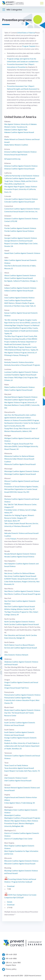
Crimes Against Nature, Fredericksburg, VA (19, 803)
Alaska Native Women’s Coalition (16, 145)
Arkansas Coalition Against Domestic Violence (21, 166)
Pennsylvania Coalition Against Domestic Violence (22, 695)
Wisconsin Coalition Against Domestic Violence (21, 861)
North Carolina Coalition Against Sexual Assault (22, 624)
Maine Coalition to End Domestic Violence (19, 387)
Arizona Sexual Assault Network (16, 155)
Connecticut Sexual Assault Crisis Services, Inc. (21, 212)
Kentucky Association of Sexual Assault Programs (22, 365)
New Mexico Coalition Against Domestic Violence (22, 591)
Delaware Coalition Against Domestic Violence (21, 219)
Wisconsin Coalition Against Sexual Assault (20, 864)
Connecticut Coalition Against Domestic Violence (22, 209)
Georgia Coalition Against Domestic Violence (21, 238)
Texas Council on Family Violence (16, 765)
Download (11, 886)
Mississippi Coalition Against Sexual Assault (20, 474)
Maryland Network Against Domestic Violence (21, 397)
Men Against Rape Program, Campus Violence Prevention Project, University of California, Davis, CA (21, 189)
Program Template (29, 46)
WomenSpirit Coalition (12, 815)
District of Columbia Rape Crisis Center (18, 839)
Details (10, 902)
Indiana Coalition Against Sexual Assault (19, 291)
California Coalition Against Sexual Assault (20, 178)
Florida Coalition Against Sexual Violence (19, 231)
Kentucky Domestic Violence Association (19, 362)
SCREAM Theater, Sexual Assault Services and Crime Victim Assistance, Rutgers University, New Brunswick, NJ (22, 581)
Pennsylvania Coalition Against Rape (18, 698)
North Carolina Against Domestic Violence (19, 622)
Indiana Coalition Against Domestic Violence (20, 288)
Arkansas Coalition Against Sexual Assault (19, 169)
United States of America (26, 33)
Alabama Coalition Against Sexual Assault (19, 132)
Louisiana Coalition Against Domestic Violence (21, 372)
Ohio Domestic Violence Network (16, 655)
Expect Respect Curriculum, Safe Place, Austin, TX (22, 771)
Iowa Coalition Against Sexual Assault (18, 300)
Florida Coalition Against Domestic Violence (20, 228)
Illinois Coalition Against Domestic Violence (20, 275)
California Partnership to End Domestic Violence (22, 176)
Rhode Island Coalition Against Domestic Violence (22, 710)
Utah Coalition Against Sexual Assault (18, 781)
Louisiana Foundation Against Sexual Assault (20, 375)
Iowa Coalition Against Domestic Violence (19, 298)
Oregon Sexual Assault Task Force (16, 688)
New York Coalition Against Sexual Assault (20, 606)
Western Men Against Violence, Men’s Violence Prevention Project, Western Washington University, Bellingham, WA (21, 823)
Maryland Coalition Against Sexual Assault (20, 400)
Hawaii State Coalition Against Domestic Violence (22, 253)
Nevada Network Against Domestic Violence (20, 554)
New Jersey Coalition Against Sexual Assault (20, 576)
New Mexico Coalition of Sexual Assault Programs (22, 594)
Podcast (13, 539)
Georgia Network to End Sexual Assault (18, 241)
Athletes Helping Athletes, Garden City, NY (20, 609)
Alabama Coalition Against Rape (16, 130)
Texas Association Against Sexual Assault (19, 768)
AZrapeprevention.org (12, 159)
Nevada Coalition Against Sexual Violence (19, 557)
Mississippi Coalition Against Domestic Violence (22, 471)
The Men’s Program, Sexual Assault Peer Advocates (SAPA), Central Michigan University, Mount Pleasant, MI (21, 446)
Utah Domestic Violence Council (16, 778)
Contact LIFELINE (11, 221)
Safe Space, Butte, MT (12, 521)
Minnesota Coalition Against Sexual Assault (20, 464)
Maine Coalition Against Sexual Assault (18, 390)
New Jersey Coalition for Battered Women (19, 573)
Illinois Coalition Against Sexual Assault (19, 278)
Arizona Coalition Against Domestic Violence (20, 152)
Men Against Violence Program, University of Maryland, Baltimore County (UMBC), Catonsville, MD (22, 405)
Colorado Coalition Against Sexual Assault (19, 202)
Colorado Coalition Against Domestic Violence (21, 199)
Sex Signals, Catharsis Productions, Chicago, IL (21, 281)
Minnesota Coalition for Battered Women (19, 456)
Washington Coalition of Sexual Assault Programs (22, 818)
